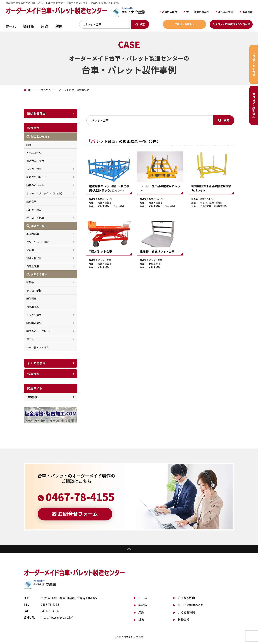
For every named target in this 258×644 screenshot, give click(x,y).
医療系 (30, 282)
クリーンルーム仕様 (38, 242)
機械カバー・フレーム (39, 331)
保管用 (30, 250)
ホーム (11, 26)
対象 (141, 619)
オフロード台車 (35, 218)
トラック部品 (34, 315)
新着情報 (248, 12)
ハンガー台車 (34, 169)
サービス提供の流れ (198, 12)
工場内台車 (33, 234)
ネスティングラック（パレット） (45, 193)
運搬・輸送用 (34, 258)
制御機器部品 (34, 323)
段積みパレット (35, 185)
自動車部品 (33, 307)
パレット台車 (34, 210)
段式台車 (31, 201)
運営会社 (33, 397)
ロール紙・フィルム (38, 347)
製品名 (143, 605)
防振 (29, 144)
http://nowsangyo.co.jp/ (57, 617)
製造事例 (46, 90)
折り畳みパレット (36, 177)
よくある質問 (226, 12)
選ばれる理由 (169, 12)
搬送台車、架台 (35, 161)
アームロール (34, 153)
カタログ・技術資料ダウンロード (231, 24)
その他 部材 (34, 290)
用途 (141, 612)
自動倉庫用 (33, 266)
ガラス (30, 339)
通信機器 (31, 298)
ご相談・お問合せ (185, 24)
